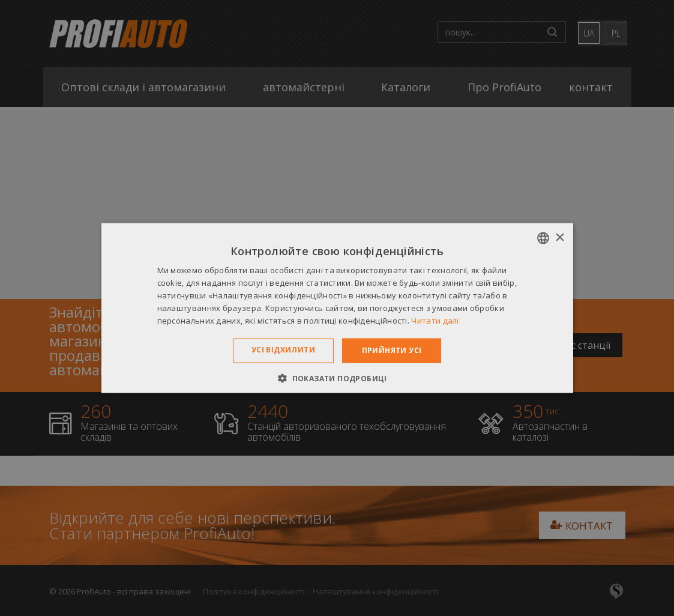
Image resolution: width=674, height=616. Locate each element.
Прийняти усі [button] (392, 350)
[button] (337, 378)
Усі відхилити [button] (283, 350)
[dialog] (337, 308)
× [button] (560, 237)
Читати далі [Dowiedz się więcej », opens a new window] (435, 320)
